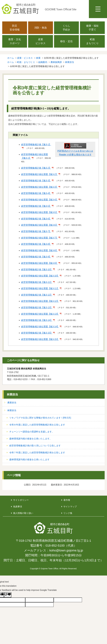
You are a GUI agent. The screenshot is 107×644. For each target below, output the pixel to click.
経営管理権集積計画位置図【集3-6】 (39, 225)
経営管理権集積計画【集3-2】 (36, 168)
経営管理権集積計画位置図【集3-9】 (39, 263)
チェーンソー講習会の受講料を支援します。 (32, 432)
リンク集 (68, 513)
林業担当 (12, 394)
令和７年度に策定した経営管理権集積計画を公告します (37, 453)
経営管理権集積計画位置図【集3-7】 (39, 238)
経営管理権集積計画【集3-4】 (36, 193)
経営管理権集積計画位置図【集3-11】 (40, 288)
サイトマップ (70, 507)
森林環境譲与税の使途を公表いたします (29, 460)
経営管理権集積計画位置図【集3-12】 (40, 301)
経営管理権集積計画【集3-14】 (37, 320)
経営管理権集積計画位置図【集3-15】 (40, 339)
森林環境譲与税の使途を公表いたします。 (31, 439)
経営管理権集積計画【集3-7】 (36, 231)
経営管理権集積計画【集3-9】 (36, 257)
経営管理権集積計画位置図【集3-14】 (40, 327)
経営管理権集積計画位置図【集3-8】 (39, 250)
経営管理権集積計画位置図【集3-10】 (40, 276)
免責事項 (18, 507)
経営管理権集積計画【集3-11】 (37, 282)
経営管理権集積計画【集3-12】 (37, 295)
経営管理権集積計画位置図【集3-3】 (39, 187)
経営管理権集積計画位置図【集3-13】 (40, 314)
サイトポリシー (21, 500)
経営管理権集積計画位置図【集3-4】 (39, 200)
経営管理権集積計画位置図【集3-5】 (39, 212)
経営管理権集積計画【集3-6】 (36, 219)
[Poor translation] (8, 595)
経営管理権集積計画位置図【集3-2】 (39, 174)
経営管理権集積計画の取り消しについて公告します (35, 446)
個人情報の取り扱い (23, 513)
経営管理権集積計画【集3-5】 (36, 206)
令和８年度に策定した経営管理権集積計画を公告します (37, 425)
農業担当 (12, 403)
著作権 (67, 500)
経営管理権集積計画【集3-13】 (37, 308)
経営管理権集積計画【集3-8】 (36, 244)
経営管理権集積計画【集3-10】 (37, 270)
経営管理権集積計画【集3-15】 (37, 333)
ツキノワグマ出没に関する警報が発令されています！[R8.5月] (40, 418)
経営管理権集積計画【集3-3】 (36, 181)
